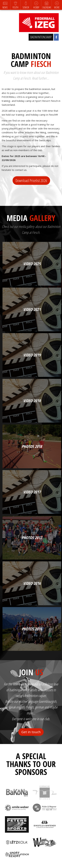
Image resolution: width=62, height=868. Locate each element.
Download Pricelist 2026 (31, 180)
